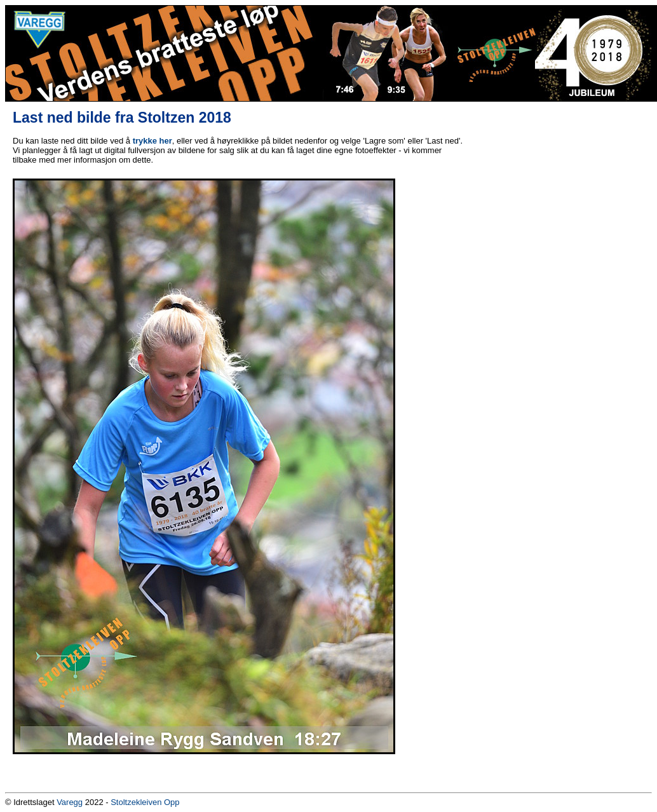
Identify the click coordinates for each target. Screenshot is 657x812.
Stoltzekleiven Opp (145, 802)
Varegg (70, 802)
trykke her (152, 141)
